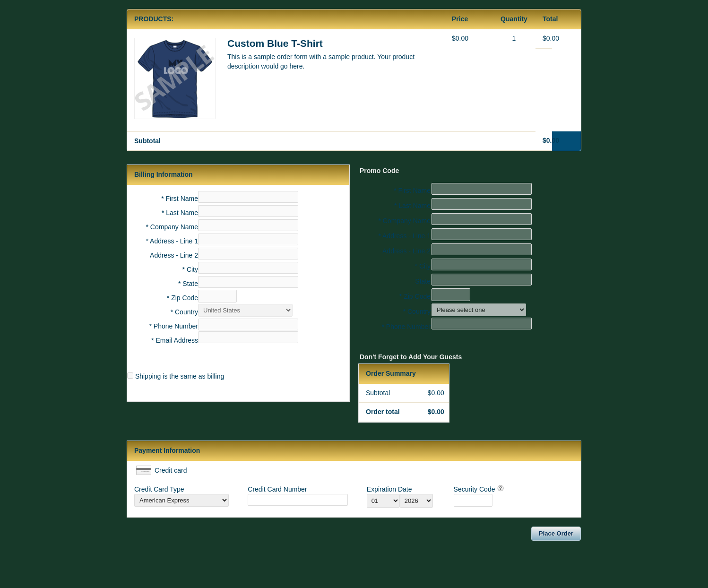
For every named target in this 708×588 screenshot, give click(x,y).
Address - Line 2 (174, 255)
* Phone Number (406, 327)
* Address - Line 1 (172, 241)
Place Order (556, 533)
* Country (184, 312)
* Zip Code (182, 298)
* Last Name (180, 213)
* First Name (180, 199)
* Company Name (172, 227)
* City (190, 269)
